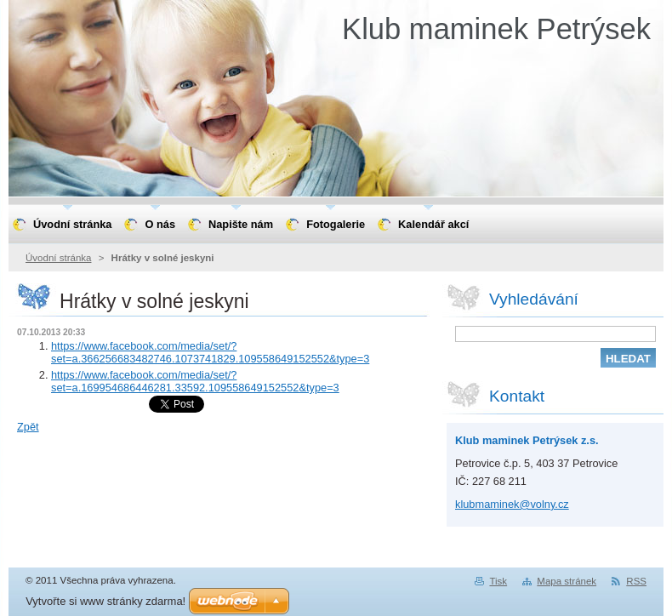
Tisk (498, 581)
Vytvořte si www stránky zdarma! (105, 601)
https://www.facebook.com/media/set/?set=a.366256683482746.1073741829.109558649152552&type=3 (210, 352)
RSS (636, 581)
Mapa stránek (567, 581)
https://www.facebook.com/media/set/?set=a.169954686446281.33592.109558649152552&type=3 (195, 381)
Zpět (28, 427)
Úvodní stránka (58, 258)
